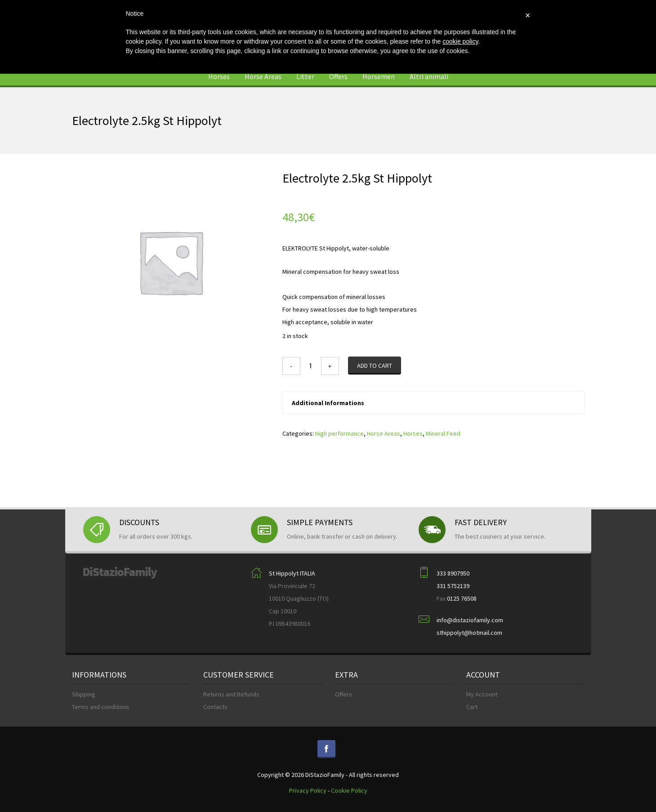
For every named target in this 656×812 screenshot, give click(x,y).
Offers (338, 76)
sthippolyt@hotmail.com (469, 633)
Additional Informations (328, 403)
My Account (482, 694)
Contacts (215, 707)
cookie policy (460, 41)
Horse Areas (263, 76)
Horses (219, 76)
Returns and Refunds (231, 694)
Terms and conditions (101, 707)
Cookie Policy (349, 790)
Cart (472, 707)
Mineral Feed (443, 433)
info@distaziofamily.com (470, 620)
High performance (339, 433)
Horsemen (379, 76)
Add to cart (375, 366)
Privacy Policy (308, 790)
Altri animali (429, 76)
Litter (305, 76)
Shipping (84, 694)
